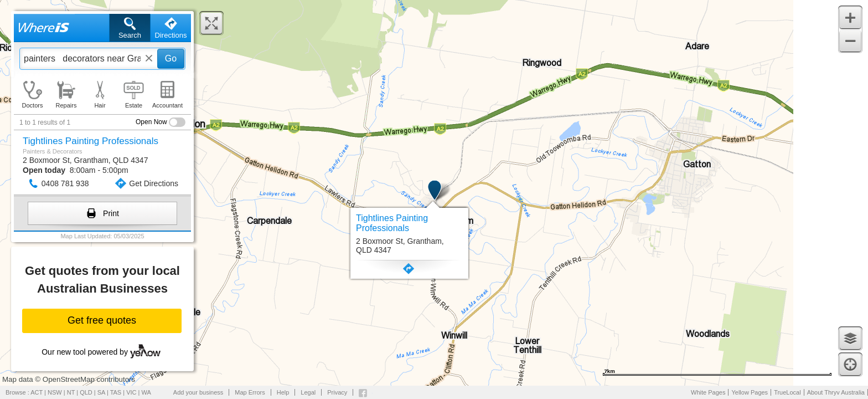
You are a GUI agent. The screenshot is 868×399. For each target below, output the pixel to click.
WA (146, 392)
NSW (55, 392)
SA (101, 392)
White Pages (708, 392)
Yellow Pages (750, 392)
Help (283, 392)
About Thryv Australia (836, 392)
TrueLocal (787, 392)
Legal (308, 392)
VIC (131, 392)
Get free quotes (102, 320)
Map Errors (250, 392)
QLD (86, 392)
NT (71, 392)
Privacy (337, 392)
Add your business (198, 392)
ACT (37, 392)
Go (171, 58)
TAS (116, 392)
